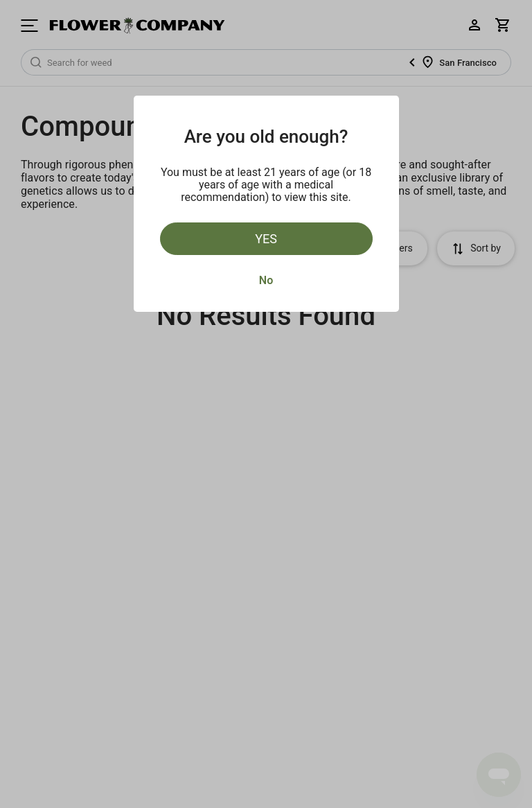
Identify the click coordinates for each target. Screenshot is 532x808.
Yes (266, 239)
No (266, 280)
